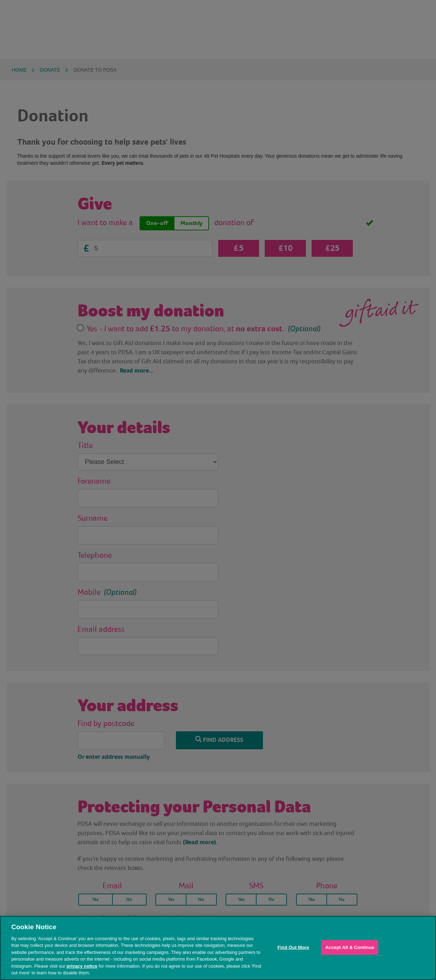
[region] (218, 948)
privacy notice (82, 966)
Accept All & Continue (350, 947)
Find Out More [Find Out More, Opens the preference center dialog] (293, 947)
